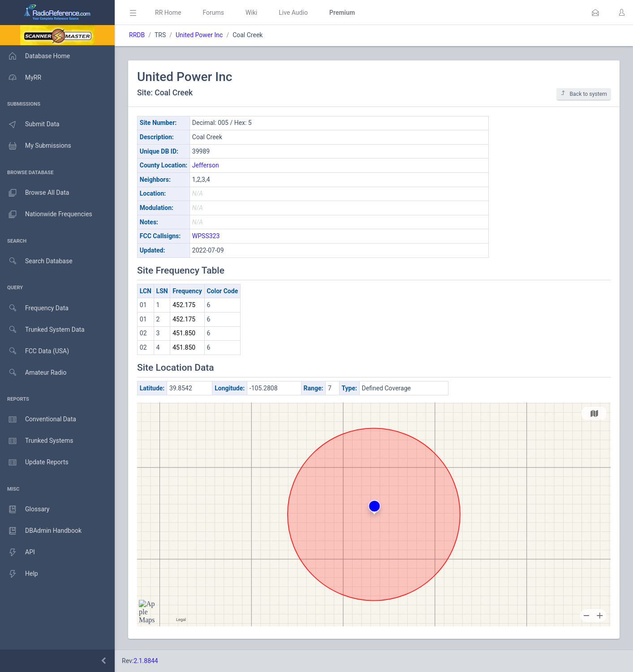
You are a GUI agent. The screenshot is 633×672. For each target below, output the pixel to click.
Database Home (35, 56)
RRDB (137, 35)
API (17, 552)
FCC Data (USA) (34, 351)
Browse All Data (34, 193)
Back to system (584, 94)
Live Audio (293, 13)
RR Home (168, 13)
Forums (213, 13)
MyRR (21, 77)
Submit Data (30, 124)
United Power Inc (199, 35)
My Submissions (36, 146)
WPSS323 (206, 236)
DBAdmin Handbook (41, 531)
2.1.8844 (146, 661)
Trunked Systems (37, 441)
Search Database (36, 261)
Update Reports (34, 462)
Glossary (25, 509)
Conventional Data (38, 419)
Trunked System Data (42, 330)
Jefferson (206, 165)
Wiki (251, 13)
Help (19, 574)
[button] (595, 13)
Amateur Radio (33, 373)
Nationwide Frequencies (46, 214)
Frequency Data (34, 308)
